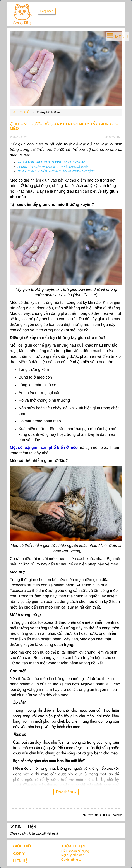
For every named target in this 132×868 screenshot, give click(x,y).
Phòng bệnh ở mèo (50, 112)
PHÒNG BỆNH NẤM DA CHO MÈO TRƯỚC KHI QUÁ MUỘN (53, 167)
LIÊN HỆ (20, 861)
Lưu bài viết (113, 815)
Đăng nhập (47, 11)
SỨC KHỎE (22, 112)
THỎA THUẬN (73, 846)
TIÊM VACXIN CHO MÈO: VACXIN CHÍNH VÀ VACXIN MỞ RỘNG (56, 171)
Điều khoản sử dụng (75, 851)
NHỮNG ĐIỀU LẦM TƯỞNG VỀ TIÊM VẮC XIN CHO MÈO (51, 163)
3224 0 (92, 815)
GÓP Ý (19, 854)
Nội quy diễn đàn (73, 855)
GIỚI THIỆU (23, 846)
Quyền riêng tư (71, 859)
